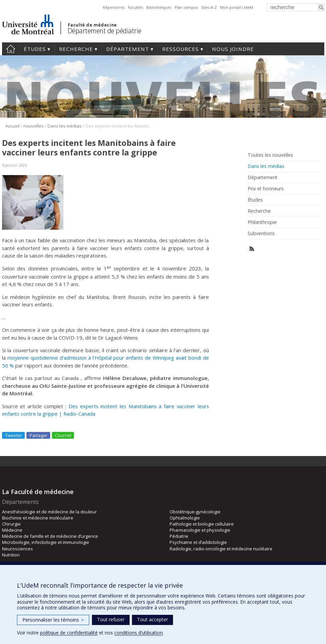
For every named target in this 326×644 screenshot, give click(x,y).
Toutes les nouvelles (270, 155)
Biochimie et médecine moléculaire (38, 518)
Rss (252, 249)
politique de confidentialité (69, 633)
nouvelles (34, 126)
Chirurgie (11, 524)
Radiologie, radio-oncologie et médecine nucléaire (221, 549)
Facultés (135, 7)
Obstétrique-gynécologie (195, 512)
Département (128, 49)
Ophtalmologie (185, 518)
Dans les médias (65, 126)
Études (35, 49)
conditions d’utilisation (139, 633)
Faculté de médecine (92, 25)
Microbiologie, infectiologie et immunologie (46, 542)
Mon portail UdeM (237, 7)
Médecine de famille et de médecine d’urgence (50, 536)
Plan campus (186, 7)
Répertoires (114, 7)
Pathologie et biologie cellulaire (202, 524)
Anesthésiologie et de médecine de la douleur (49, 512)
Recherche (76, 49)
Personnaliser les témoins (53, 620)
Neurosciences (17, 549)
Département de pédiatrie (104, 31)
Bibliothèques (159, 7)
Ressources (180, 49)
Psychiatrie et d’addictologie (198, 542)
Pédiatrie (179, 536)
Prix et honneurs (266, 189)
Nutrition (11, 555)
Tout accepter (152, 619)
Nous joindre (233, 49)
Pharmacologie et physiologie (200, 530)
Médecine (12, 530)
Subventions (261, 233)
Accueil (11, 49)
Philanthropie (262, 222)
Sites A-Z (209, 7)
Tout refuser (111, 619)
